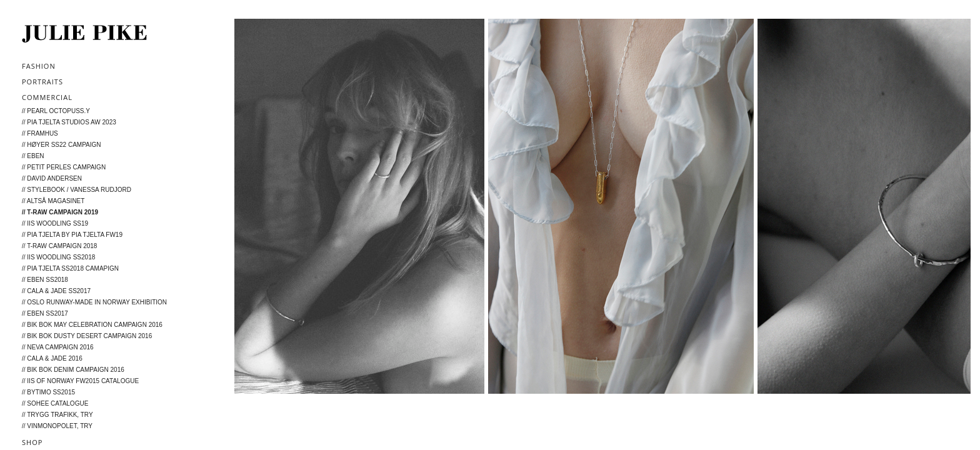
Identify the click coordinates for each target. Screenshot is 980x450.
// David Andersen (52, 178)
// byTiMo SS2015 (48, 392)
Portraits (42, 82)
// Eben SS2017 (45, 313)
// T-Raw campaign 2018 (59, 246)
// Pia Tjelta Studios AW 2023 (69, 122)
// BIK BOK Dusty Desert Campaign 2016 (87, 336)
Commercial (47, 97)
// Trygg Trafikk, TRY (57, 415)
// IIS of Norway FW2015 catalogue (80, 381)
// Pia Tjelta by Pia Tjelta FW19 (72, 235)
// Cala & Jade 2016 (52, 358)
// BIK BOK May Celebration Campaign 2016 (92, 325)
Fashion (39, 66)
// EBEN (33, 156)
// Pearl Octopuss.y (56, 111)
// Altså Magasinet (53, 201)
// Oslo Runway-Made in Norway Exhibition (94, 302)
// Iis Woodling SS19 (55, 223)
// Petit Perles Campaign (64, 167)
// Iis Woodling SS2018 (58, 257)
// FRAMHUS (40, 133)
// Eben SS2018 (45, 280)
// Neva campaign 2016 (58, 347)
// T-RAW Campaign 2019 (60, 212)
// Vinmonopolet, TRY (57, 426)
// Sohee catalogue (55, 403)
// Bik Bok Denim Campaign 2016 (73, 370)
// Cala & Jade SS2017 (56, 291)
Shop (32, 442)
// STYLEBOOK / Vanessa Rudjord (77, 190)
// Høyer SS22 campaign (62, 145)
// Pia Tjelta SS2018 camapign (70, 268)
